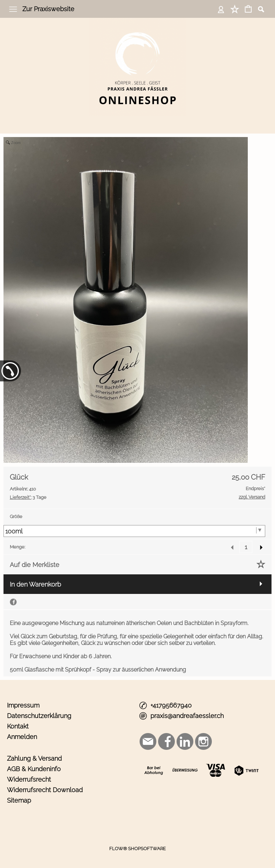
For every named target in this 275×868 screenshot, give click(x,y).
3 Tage (28, 497)
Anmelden (22, 737)
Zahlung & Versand (34, 758)
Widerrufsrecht (29, 779)
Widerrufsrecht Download (45, 790)
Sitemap (19, 800)
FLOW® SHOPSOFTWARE (137, 849)
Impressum (23, 705)
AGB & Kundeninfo (34, 769)
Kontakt (18, 726)
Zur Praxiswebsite (48, 9)
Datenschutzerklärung (39, 716)
